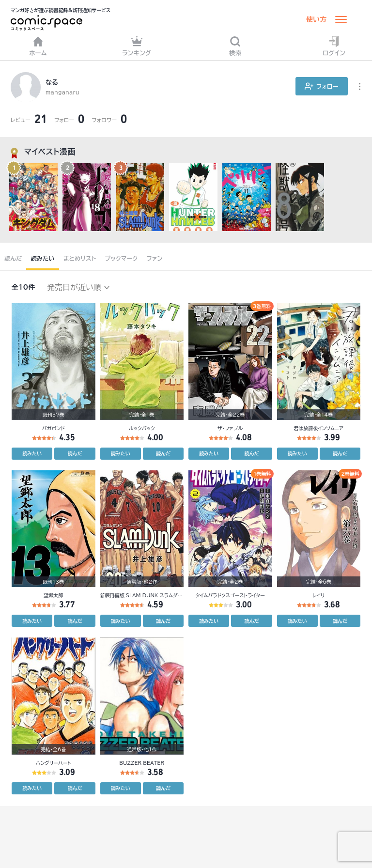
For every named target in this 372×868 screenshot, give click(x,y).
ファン (155, 258)
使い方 (316, 19)
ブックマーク (122, 258)
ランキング (137, 46)
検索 (235, 46)
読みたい (42, 258)
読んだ (13, 258)
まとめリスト (80, 258)
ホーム (38, 46)
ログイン (334, 46)
